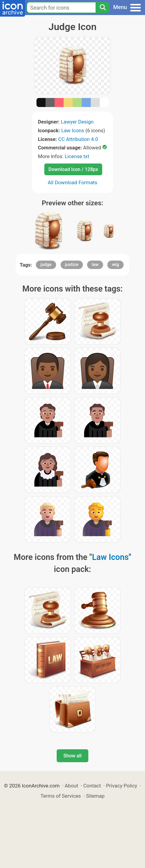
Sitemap (95, 796)
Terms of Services (61, 796)
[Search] (102, 8)
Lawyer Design (77, 122)
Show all (72, 756)
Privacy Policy (122, 786)
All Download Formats (72, 182)
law (95, 264)
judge (46, 264)
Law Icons (73, 130)
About (72, 786)
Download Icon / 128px (73, 169)
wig (115, 264)
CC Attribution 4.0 (78, 139)
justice (72, 264)
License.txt (77, 156)
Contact (92, 786)
